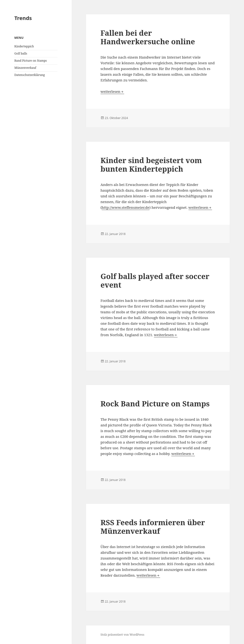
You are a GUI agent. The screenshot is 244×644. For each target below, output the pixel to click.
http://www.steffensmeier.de (126, 207)
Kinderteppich (24, 46)
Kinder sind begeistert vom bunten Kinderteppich (151, 165)
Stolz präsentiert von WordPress (122, 635)
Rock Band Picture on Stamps (155, 404)
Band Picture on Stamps (30, 61)
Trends (23, 18)
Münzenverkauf (25, 68)
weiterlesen (112, 91)
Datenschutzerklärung (30, 75)
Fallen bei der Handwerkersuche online (148, 37)
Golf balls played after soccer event (155, 280)
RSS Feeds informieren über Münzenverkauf (153, 527)
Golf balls (21, 53)
